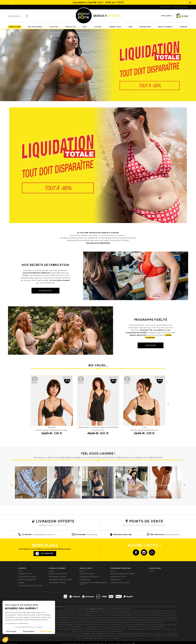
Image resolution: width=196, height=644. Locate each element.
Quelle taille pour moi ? (58, 574)
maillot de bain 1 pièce (81, 636)
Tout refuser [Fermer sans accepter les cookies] (11, 631)
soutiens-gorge (98, 607)
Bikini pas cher (65, 636)
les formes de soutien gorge (60, 580)
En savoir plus (45, 291)
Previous (12, 485)
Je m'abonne (47, 553)
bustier (86, 625)
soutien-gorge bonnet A (109, 613)
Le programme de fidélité (89, 577)
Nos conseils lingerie (57, 577)
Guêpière (79, 625)
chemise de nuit (134, 627)
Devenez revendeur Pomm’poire (123, 574)
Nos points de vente (118, 577)
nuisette (90, 627)
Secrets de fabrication (27, 580)
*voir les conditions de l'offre (30, 586)
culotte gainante (158, 622)
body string (103, 625)
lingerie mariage (125, 616)
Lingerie (21, 583)
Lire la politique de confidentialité (17, 623)
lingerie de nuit (59, 627)
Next (168, 404)
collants (81, 629)
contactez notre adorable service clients (93, 583)
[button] (5, 640)
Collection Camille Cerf (120, 583)
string (77, 620)
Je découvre (151, 345)
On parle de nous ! (25, 574)
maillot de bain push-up (125, 636)
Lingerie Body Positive (57, 583)
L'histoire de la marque (27, 577)
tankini (105, 638)
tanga (93, 620)
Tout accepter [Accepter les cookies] (46, 631)
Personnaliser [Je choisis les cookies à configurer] (29, 631)
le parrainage (85, 580)
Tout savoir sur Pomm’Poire (98, 243)
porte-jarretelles (117, 625)
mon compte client (87, 574)
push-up (77, 618)
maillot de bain (25, 636)
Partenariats (115, 580)
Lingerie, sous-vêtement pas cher (20, 7)
